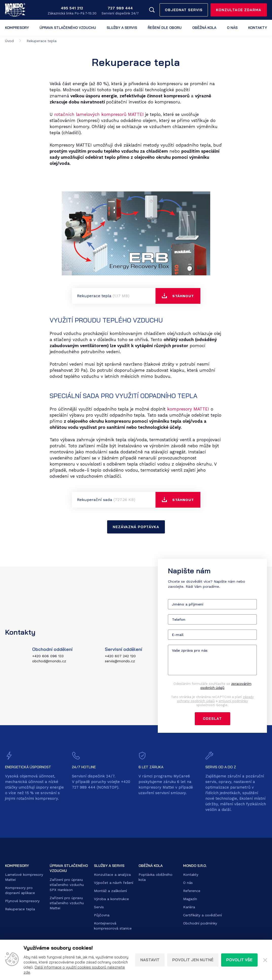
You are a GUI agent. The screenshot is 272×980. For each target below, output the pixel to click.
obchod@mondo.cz (49, 661)
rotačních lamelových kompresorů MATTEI (99, 114)
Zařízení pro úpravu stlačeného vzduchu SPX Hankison (67, 885)
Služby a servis (122, 28)
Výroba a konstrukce (111, 899)
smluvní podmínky (233, 701)
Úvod (9, 41)
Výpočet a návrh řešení (114, 883)
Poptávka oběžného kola (156, 877)
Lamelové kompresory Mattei (24, 877)
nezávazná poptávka (136, 527)
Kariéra (189, 907)
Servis (99, 907)
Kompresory (17, 28)
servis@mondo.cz (120, 661)
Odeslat (212, 719)
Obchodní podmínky (200, 923)
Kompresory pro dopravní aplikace (20, 890)
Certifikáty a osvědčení (202, 915)
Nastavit (150, 960)
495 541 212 (72, 8)
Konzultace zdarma (239, 10)
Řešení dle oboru (165, 28)
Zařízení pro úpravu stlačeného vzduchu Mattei (67, 903)
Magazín (190, 899)
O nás (232, 28)
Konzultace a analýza (112, 875)
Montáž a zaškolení (110, 891)
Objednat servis (184, 10)
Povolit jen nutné (193, 960)
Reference (192, 891)
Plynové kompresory (22, 901)
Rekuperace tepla (20, 909)
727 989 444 (120, 8)
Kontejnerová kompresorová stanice (113, 926)
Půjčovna (102, 915)
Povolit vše (239, 960)
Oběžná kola (204, 28)
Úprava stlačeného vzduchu (68, 28)
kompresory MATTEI (188, 409)
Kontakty (258, 28)
